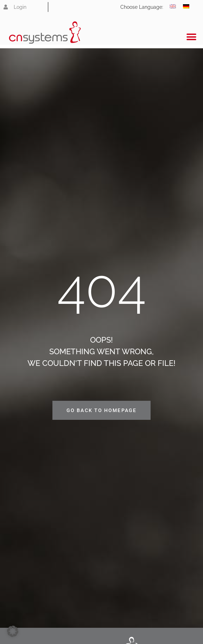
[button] (192, 37)
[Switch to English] (173, 6)
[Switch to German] (186, 6)
